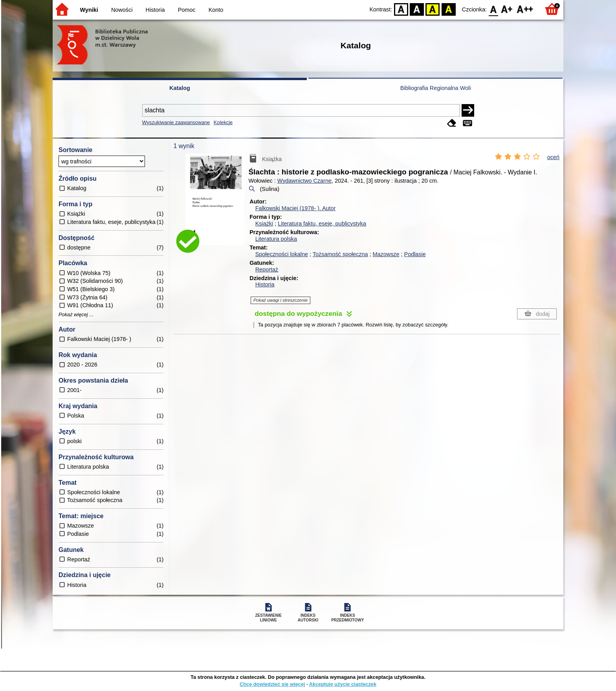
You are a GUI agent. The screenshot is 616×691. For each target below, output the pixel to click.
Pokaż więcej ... (76, 315)
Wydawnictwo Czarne (304, 181)
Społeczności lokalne (282, 254)
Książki (264, 224)
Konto (216, 10)
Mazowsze (386, 254)
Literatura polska (276, 239)
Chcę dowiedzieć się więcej (272, 684)
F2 (525, 9)
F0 (493, 9)
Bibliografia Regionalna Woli (436, 88)
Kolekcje (223, 122)
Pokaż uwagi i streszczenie (280, 300)
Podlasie (415, 254)
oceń (553, 157)
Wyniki (89, 10)
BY (448, 9)
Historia (155, 10)
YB (433, 9)
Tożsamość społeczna (340, 254)
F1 (507, 9)
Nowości (122, 10)
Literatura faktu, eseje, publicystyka (322, 224)
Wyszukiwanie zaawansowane (176, 122)
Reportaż (267, 269)
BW (417, 9)
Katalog (180, 88)
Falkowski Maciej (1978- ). (296, 208)
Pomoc (187, 10)
